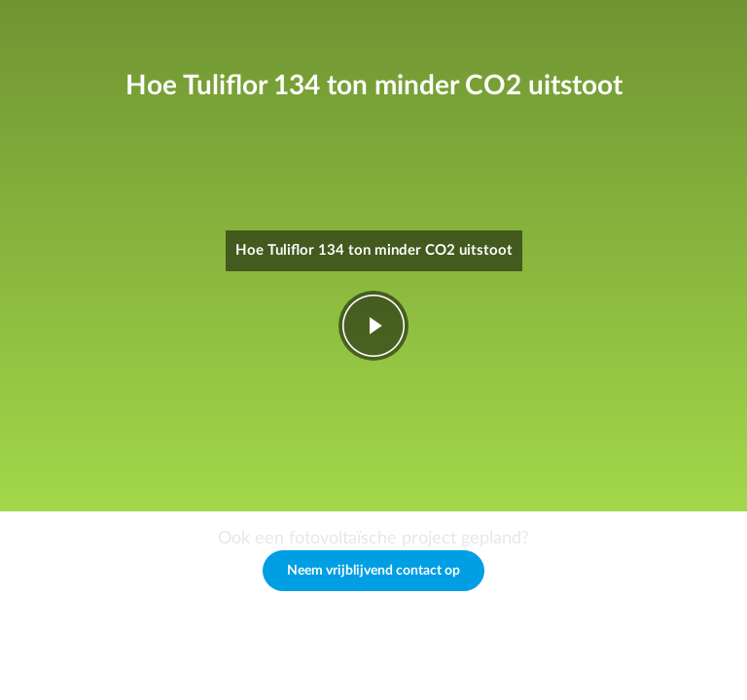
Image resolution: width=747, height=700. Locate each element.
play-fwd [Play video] (373, 326)
